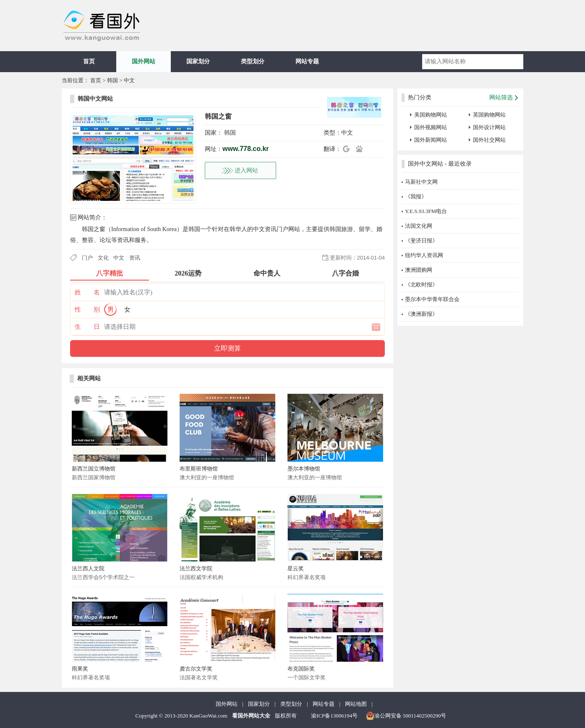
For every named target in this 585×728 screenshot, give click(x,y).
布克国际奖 (301, 669)
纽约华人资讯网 (424, 255)
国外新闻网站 (431, 140)
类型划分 (253, 61)
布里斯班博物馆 (199, 469)
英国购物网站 (489, 115)
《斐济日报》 (421, 240)
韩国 (112, 80)
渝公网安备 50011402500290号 (406, 716)
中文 (129, 80)
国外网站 (144, 61)
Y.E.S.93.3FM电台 (426, 211)
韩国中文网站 (95, 99)
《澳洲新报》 (421, 314)
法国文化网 (419, 226)
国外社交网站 (489, 140)
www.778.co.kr (246, 149)
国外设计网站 (489, 127)
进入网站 (246, 170)
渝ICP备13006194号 (334, 716)
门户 (87, 258)
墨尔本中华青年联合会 (432, 299)
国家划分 (198, 61)
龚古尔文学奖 (196, 669)
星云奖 (296, 568)
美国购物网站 (431, 115)
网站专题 (307, 61)
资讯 (135, 258)
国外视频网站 (431, 127)
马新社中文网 (421, 182)
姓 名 (87, 292)
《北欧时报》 (421, 285)
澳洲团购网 (419, 270)
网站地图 (356, 704)
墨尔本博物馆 (304, 469)
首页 (89, 61)
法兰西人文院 (88, 568)
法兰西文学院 (196, 568)
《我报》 (416, 196)
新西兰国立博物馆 (94, 469)
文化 (103, 258)
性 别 (87, 309)
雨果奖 (80, 669)
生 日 (87, 327)
